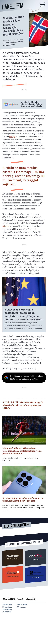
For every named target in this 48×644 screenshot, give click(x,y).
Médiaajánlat (7, 607)
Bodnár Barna (18, 40)
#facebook (6, 43)
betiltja (12, 137)
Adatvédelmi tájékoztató (7, 611)
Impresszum (7, 604)
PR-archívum (22, 607)
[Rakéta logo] (13, 9)
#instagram (14, 42)
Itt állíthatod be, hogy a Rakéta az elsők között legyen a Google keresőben (26, 377)
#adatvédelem (11, 45)
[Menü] (42, 5)
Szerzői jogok (22, 604)
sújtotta (6, 226)
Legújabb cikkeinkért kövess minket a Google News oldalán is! (31, 104)
